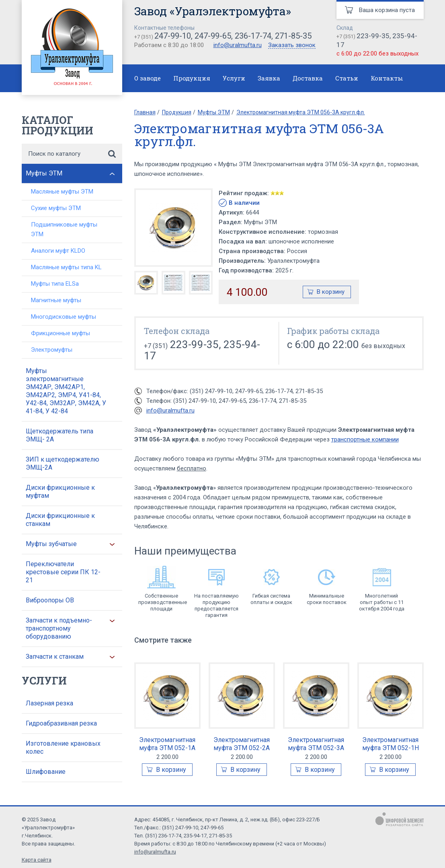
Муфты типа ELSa (55, 284)
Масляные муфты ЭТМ (62, 192)
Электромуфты (52, 350)
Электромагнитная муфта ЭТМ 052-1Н (391, 744)
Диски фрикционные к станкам (60, 520)
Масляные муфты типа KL (66, 267)
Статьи (347, 78)
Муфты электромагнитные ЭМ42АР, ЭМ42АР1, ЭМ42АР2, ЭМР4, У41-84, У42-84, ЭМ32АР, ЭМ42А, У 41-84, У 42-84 (66, 391)
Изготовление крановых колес (63, 747)
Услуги (234, 78)
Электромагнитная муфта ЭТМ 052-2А (242, 744)
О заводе (148, 78)
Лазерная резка (49, 703)
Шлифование (46, 772)
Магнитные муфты (56, 300)
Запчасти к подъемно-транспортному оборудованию (59, 628)
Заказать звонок (292, 45)
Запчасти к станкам (55, 657)
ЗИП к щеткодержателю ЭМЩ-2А (63, 463)
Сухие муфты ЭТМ (56, 208)
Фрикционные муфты (60, 333)
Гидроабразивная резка (61, 723)
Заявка (269, 78)
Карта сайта (37, 860)
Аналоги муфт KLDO (58, 251)
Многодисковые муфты (64, 317)
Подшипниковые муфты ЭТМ (64, 229)
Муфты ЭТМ (44, 173)
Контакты (387, 78)
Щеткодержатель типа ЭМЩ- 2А (59, 435)
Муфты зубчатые (51, 544)
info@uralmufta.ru (238, 45)
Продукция (192, 78)
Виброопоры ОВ (50, 600)
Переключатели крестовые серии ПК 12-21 (63, 572)
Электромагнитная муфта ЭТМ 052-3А (316, 744)
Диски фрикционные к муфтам (60, 492)
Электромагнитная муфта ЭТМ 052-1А (167, 744)
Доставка (308, 78)
